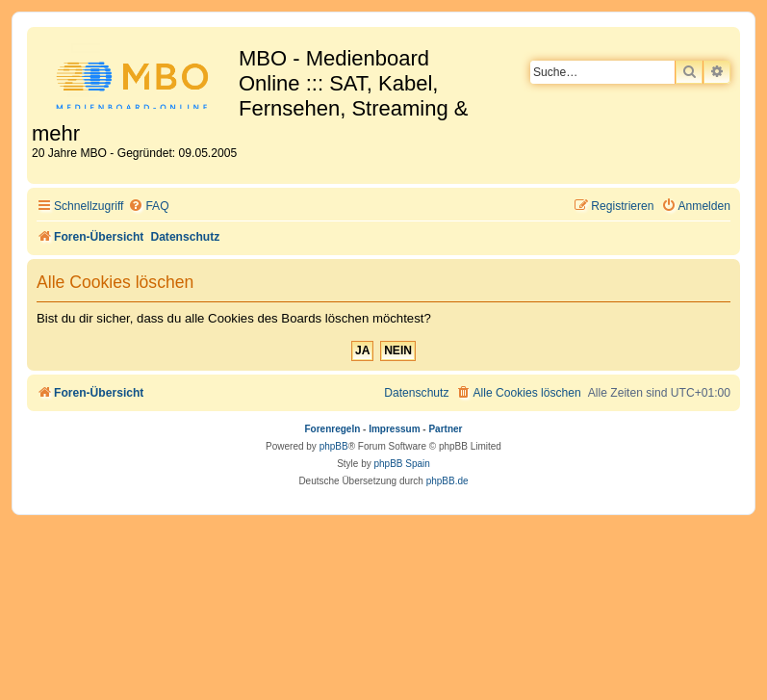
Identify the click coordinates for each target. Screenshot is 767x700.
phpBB (334, 446)
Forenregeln (333, 429)
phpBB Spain (401, 464)
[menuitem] (148, 207)
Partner (445, 429)
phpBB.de (447, 481)
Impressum (394, 429)
